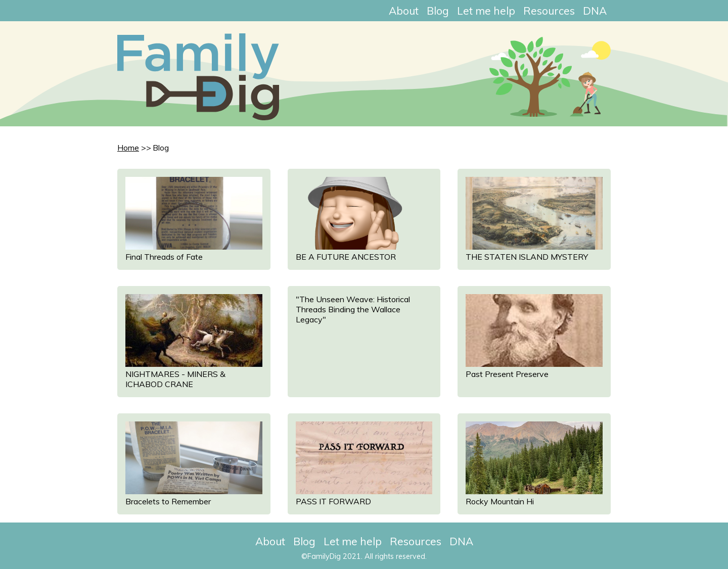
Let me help (486, 11)
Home (128, 148)
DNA (595, 11)
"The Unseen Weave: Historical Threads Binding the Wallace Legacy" (353, 309)
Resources (549, 11)
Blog (438, 11)
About (404, 11)
